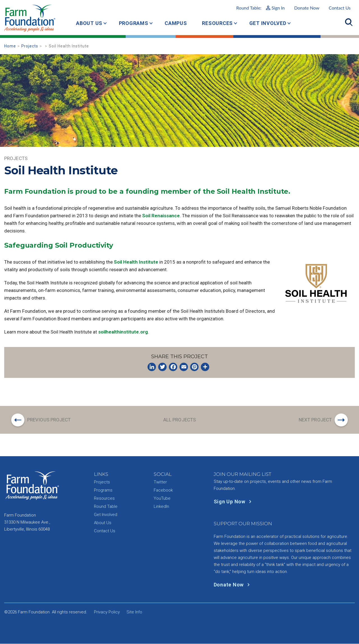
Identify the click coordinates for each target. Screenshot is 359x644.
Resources (217, 23)
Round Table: (260, 8)
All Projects (179, 420)
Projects (30, 46)
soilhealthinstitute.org (123, 332)
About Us (89, 23)
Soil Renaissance (161, 216)
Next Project (315, 420)
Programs (134, 23)
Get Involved (268, 23)
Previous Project (49, 420)
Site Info (134, 612)
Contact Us (340, 8)
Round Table (106, 507)
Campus (176, 23)
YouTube (162, 499)
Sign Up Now (234, 502)
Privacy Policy (107, 612)
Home (10, 46)
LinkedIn (161, 507)
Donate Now (307, 8)
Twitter (160, 482)
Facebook (163, 490)
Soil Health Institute (136, 262)
